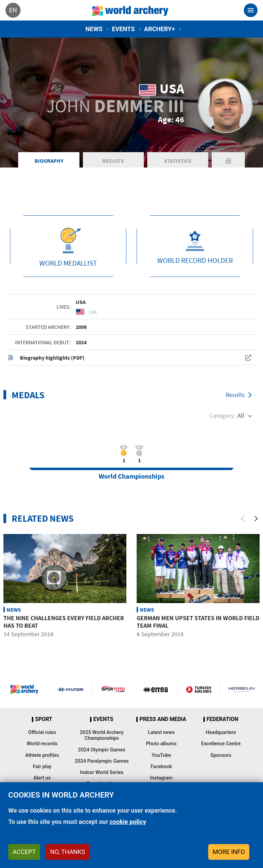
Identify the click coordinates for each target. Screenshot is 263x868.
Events (123, 29)
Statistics (178, 161)
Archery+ (160, 29)
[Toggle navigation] (251, 10)
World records (42, 744)
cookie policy (128, 822)
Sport (43, 719)
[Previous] (242, 519)
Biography (49, 161)
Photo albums (161, 744)
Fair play (42, 767)
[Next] (256, 519)
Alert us (42, 778)
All (241, 415)
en (13, 10)
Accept (24, 852)
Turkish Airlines (199, 689)
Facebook (161, 767)
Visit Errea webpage (156, 689)
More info (229, 852)
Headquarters (221, 732)
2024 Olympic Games (102, 750)
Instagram (161, 778)
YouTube (161, 755)
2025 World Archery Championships (102, 735)
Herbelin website (242, 689)
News (94, 29)
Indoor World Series (102, 772)
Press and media (163, 719)
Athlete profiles (42, 755)
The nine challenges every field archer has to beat (64, 622)
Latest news (161, 732)
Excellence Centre (221, 744)
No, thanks (67, 852)
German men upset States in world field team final (198, 622)
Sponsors (221, 755)
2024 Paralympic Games (102, 761)
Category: (222, 415)
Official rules (42, 732)
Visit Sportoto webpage (114, 689)
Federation (222, 719)
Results (113, 161)
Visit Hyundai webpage (71, 689)
